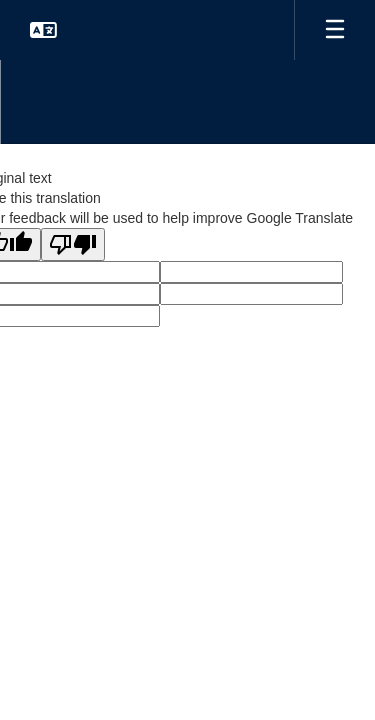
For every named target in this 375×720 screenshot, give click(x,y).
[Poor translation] (73, 244)
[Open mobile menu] (335, 30)
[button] (43, 30)
